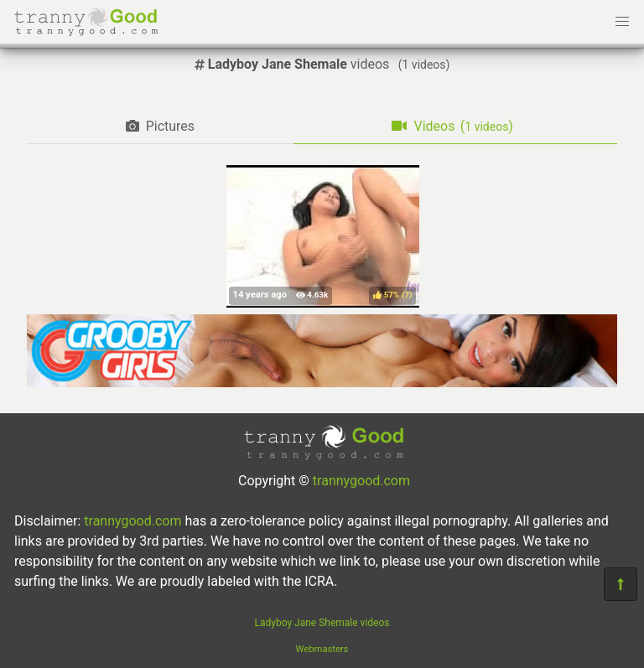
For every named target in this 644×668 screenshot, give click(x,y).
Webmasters (322, 649)
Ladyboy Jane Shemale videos (322, 623)
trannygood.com (361, 481)
